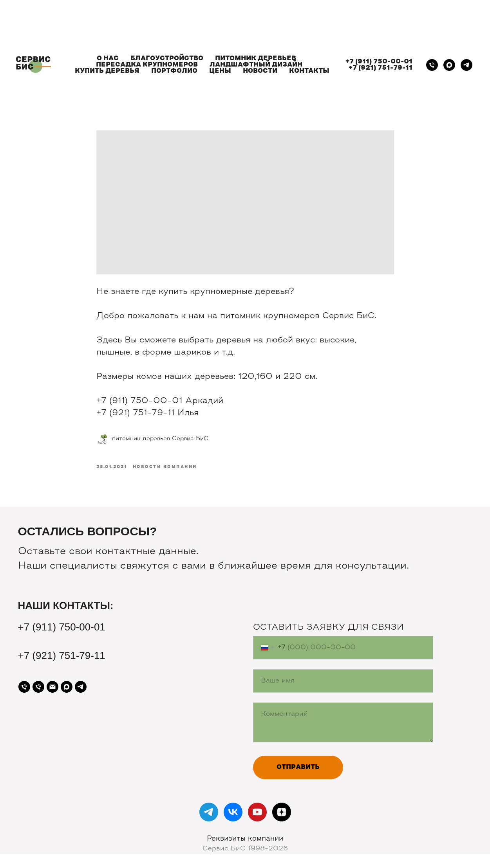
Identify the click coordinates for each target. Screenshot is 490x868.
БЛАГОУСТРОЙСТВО (167, 59)
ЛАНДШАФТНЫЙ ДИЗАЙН (256, 65)
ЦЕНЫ (220, 71)
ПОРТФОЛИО (174, 71)
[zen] (282, 812)
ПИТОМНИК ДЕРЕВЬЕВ (256, 59)
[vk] (233, 812)
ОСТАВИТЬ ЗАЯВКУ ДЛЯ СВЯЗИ (328, 628)
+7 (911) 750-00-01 (379, 62)
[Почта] (52, 687)
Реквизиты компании (245, 839)
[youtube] (257, 812)
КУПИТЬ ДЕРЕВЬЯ (107, 71)
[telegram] (466, 65)
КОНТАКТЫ (309, 71)
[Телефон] (432, 65)
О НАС (108, 59)
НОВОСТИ (260, 71)
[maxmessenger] (449, 65)
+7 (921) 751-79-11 (381, 68)
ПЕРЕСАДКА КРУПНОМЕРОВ (147, 65)
